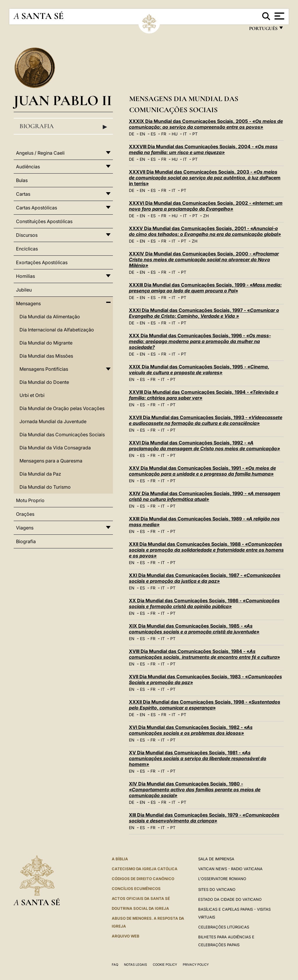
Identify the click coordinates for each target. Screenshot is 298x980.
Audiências (28, 167)
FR (164, 134)
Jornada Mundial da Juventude (53, 421)
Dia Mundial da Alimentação (50, 317)
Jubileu (24, 290)
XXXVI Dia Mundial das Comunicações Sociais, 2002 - (206, 206)
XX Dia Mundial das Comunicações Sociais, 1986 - (204, 603)
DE (132, 134)
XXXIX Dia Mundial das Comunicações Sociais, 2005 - (206, 124)
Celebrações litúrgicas (224, 927)
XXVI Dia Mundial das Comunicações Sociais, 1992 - (205, 446)
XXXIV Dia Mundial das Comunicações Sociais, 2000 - (204, 259)
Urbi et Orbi (32, 395)
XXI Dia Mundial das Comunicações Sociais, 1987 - (205, 578)
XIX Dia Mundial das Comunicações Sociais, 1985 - (194, 629)
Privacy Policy (196, 965)
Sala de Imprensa (216, 859)
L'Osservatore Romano (222, 879)
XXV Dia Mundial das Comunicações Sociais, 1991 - (202, 471)
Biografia (63, 126)
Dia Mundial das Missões (46, 356)
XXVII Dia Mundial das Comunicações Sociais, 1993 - (206, 420)
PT (195, 134)
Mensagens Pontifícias (44, 369)
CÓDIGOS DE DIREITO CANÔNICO (143, 879)
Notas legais (135, 965)
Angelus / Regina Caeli (40, 153)
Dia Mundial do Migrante (46, 343)
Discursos (27, 235)
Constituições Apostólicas (44, 221)
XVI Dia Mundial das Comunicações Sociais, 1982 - (191, 730)
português (263, 30)
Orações (25, 514)
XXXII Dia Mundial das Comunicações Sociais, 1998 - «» (205, 705)
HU (175, 134)
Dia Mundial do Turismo (45, 487)
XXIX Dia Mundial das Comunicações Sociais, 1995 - (199, 370)
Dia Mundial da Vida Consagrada (55, 448)
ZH (206, 216)
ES (153, 134)
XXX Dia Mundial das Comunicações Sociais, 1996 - (200, 341)
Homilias (25, 276)
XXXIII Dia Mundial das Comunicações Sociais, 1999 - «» (205, 288)
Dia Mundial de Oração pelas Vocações (62, 408)
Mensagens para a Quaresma (51, 461)
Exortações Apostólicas (42, 262)
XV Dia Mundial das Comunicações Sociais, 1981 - (198, 758)
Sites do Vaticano (217, 889)
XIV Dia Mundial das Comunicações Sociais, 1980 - (195, 790)
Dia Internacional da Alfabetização (57, 330)
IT (185, 134)
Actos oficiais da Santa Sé (141, 898)
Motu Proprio (30, 500)
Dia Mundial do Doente (44, 382)
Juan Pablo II (63, 100)
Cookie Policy (165, 965)
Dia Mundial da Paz (40, 474)
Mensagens (28, 303)
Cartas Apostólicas (37, 208)
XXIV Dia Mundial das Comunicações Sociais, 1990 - (205, 496)
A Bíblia (120, 859)
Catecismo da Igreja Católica (145, 869)
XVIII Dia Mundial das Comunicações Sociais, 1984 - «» (204, 654)
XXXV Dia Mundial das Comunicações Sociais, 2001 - (205, 231)
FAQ (115, 965)
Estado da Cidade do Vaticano (230, 899)
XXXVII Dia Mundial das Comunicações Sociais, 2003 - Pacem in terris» (205, 178)
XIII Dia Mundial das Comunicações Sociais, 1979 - (204, 818)
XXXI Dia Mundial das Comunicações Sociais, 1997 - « (204, 313)
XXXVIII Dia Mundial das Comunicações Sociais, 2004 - (203, 149)
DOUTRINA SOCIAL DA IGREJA (140, 908)
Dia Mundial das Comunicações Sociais (62, 435)
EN (142, 134)
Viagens (25, 528)
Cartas (23, 194)
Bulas (22, 180)
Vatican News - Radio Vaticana (230, 869)
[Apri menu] (279, 16)
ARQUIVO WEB (126, 936)
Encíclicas (27, 249)
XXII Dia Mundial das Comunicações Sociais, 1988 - (206, 550)
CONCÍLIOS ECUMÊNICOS (136, 889)
